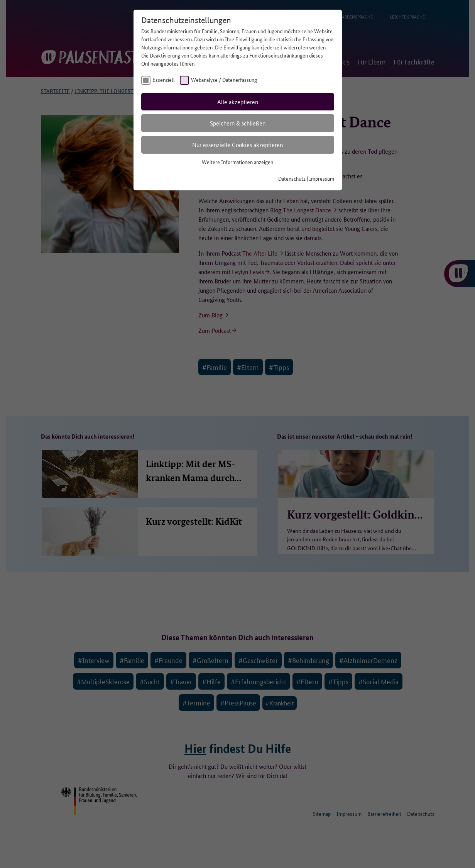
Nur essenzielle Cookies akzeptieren (237, 145)
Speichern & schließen (238, 123)
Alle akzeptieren (238, 102)
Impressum (322, 178)
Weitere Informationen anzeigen (237, 162)
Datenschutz (292, 178)
